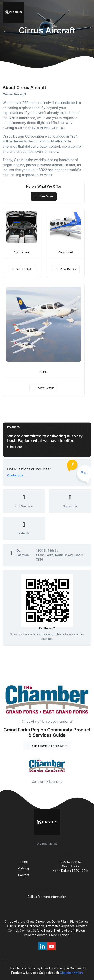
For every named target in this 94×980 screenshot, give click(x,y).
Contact (24, 875)
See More (44, 196)
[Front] (14, 12)
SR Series (22, 252)
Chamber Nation (71, 973)
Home (23, 862)
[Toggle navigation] (87, 12)
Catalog (23, 868)
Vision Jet (65, 252)
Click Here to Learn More (47, 746)
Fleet (44, 371)
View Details (22, 269)
